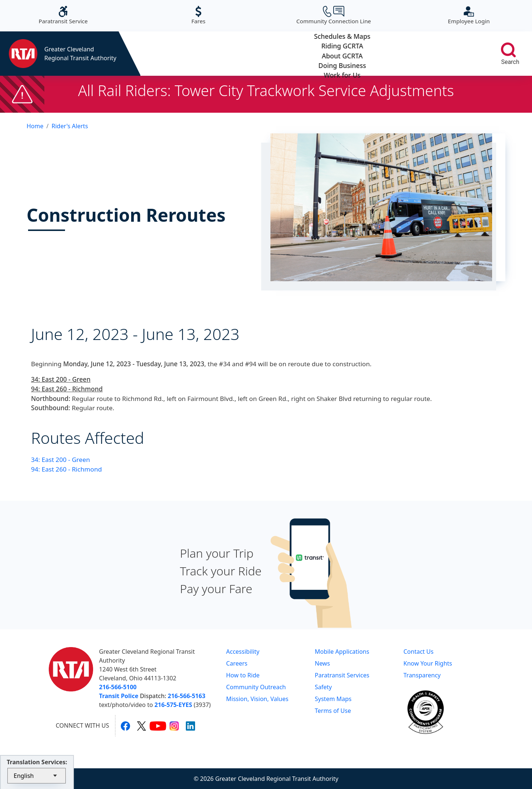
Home (35, 126)
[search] (508, 50)
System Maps (333, 699)
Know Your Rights (428, 663)
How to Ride (243, 675)
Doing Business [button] (381, 54)
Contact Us (418, 652)
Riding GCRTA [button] (244, 54)
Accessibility (243, 652)
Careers (237, 663)
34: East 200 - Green (61, 460)
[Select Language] (37, 776)
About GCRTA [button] (313, 54)
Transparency (422, 675)
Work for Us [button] (451, 54)
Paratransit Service (63, 15)
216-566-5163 (187, 696)
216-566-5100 (118, 687)
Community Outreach (256, 687)
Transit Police (119, 696)
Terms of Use (333, 711)
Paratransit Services (342, 675)
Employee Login (469, 15)
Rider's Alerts (70, 126)
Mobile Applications (342, 652)
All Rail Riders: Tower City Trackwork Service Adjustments (266, 90)
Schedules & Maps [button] (175, 54)
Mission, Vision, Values (257, 699)
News (322, 663)
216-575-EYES (173, 705)
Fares (198, 15)
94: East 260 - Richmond (66, 469)
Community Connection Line (334, 15)
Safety (323, 687)
